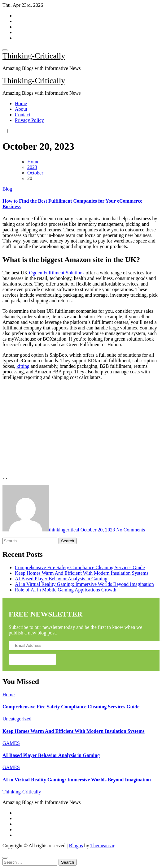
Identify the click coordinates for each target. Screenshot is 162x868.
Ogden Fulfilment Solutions (57, 273)
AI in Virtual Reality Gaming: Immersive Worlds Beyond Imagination (84, 584)
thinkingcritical (42, 530)
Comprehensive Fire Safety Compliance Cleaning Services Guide (80, 567)
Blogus (76, 846)
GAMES (11, 743)
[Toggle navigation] (5, 50)
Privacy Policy (29, 120)
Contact (23, 115)
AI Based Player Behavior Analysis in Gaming (61, 579)
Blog (7, 189)
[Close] (5, 858)
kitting (23, 366)
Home (21, 103)
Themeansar (102, 846)
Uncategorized (17, 719)
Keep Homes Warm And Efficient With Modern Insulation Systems (82, 573)
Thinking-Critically (34, 56)
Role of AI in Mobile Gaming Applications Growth (66, 590)
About (21, 109)
